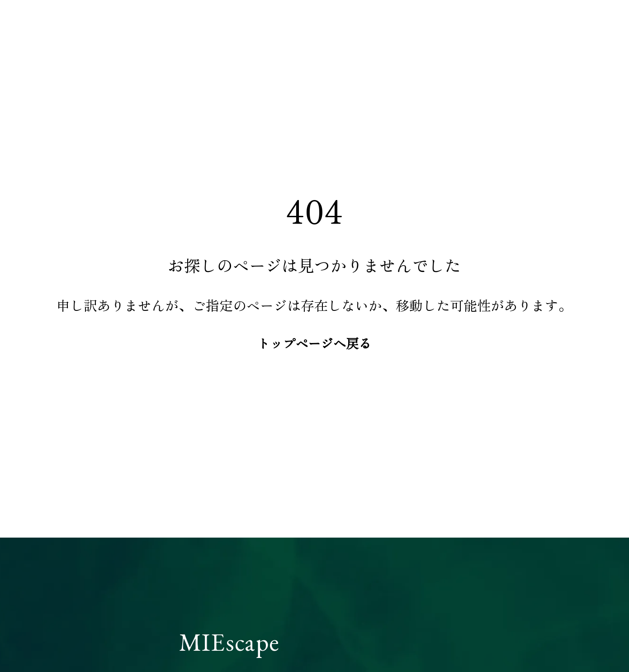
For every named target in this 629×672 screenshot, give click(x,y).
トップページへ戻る (314, 343)
